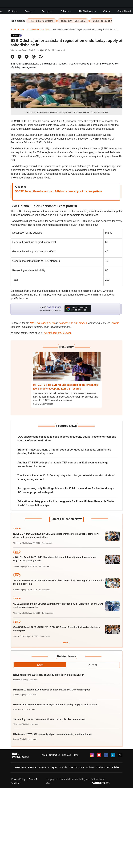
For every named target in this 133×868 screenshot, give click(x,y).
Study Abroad (124, 11)
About (45, 755)
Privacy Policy (18, 779)
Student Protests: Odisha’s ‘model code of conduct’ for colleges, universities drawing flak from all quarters (64, 452)
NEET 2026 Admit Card (41, 21)
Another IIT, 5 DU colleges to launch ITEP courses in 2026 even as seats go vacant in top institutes (63, 464)
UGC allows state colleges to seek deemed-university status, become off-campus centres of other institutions (67, 439)
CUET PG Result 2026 (104, 21)
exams (115, 323)
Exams (29, 11)
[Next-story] (67, 369)
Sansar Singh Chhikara (43, 404)
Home (13, 30)
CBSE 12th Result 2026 (73, 21)
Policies (115, 767)
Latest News (20, 767)
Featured (13, 11)
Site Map (66, 755)
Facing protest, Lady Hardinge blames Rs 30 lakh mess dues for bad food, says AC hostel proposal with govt (66, 490)
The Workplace (88, 11)
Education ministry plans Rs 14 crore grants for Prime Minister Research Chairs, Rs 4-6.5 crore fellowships (66, 503)
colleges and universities (73, 323)
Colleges (47, 11)
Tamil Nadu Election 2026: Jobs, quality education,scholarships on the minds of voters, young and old (66, 477)
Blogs (75, 755)
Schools (66, 11)
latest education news (42, 323)
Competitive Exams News (38, 30)
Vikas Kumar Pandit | (20, 50)
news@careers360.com (57, 333)
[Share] (12, 57)
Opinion (107, 11)
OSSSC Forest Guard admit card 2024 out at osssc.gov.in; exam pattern (58, 191)
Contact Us (55, 755)
